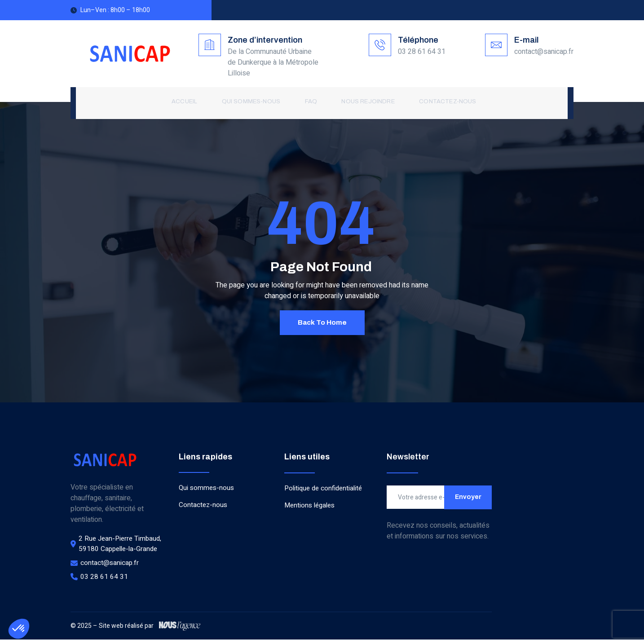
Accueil (187, 102)
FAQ (309, 102)
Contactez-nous (442, 102)
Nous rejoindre (364, 102)
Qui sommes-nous (251, 102)
